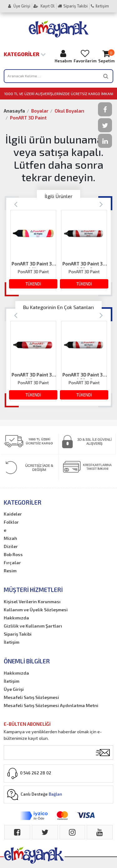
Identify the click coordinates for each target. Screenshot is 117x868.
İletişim (100, 6)
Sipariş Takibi (73, 6)
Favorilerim (85, 56)
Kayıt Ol (44, 6)
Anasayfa (14, 111)
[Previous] (16, 204)
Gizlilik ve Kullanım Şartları (33, 626)
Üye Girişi (19, 6)
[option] (33, 250)
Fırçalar (12, 563)
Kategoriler (25, 54)
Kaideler (13, 514)
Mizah (10, 538)
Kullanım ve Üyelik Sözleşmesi (36, 610)
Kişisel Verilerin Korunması (32, 601)
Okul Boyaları (69, 111)
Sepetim (106, 56)
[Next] (101, 204)
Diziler (11, 546)
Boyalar (40, 111)
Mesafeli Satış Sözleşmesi (31, 697)
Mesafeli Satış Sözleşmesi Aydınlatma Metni (51, 705)
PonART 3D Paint (28, 118)
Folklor (11, 522)
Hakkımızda (16, 618)
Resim (10, 571)
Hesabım (63, 56)
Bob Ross (13, 554)
